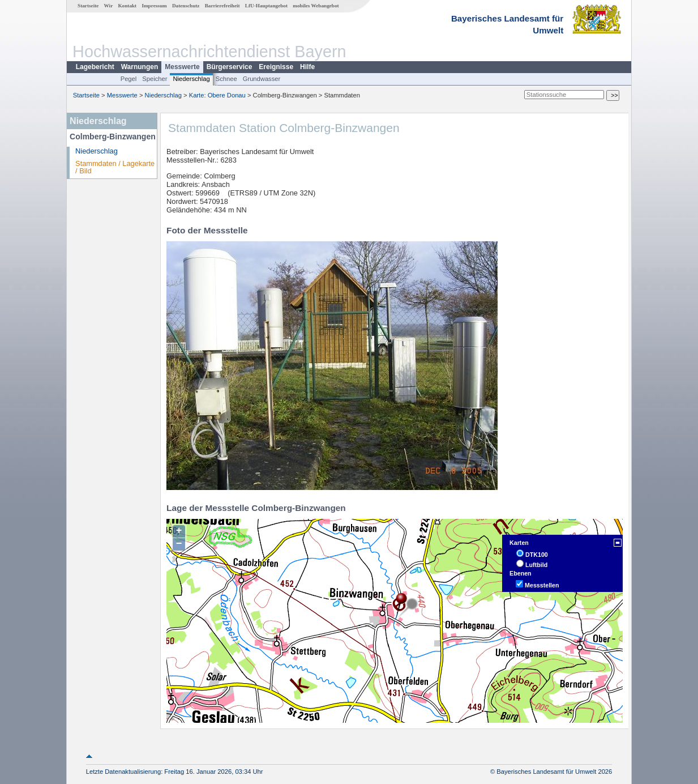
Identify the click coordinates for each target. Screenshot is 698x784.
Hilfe (307, 67)
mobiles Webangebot (316, 6)
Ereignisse (276, 67)
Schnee (226, 79)
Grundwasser (262, 79)
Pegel (129, 79)
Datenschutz (186, 6)
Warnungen (140, 67)
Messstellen (542, 585)
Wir (109, 6)
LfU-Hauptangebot (266, 6)
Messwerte (182, 67)
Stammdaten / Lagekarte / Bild (115, 167)
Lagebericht (95, 67)
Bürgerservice (230, 67)
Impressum (154, 6)
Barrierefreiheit (222, 6)
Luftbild (536, 565)
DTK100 (537, 555)
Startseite (88, 6)
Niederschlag (191, 79)
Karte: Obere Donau (217, 95)
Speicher (155, 79)
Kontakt (127, 6)
